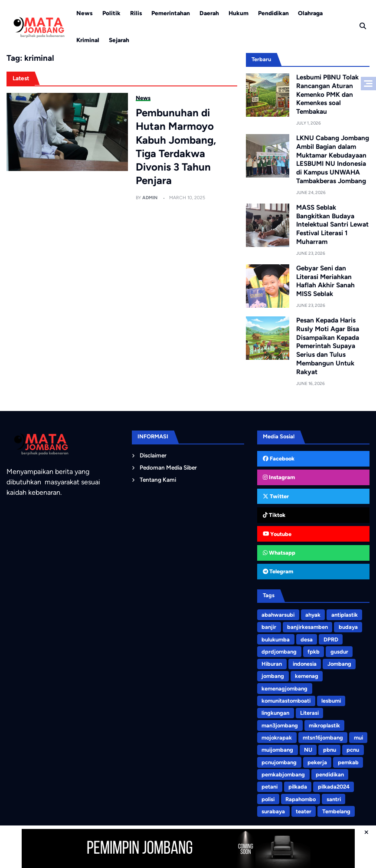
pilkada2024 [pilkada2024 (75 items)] (333, 785)
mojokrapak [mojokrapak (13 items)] (277, 736)
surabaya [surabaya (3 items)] (273, 809)
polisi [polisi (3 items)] (268, 797)
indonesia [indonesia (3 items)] (305, 663)
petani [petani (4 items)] (270, 785)
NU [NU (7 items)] (308, 748)
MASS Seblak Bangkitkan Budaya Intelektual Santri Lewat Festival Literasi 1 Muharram (332, 224)
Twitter (276, 496)
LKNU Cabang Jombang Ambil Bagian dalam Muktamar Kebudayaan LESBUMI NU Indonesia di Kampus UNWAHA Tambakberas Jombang (333, 159)
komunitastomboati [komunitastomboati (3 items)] (286, 699)
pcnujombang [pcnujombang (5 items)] (279, 761)
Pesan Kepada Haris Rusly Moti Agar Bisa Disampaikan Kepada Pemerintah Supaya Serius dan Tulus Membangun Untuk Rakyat (328, 346)
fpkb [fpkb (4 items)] (314, 651)
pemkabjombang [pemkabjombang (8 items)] (283, 773)
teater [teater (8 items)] (304, 809)
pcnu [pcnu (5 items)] (353, 748)
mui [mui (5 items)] (358, 736)
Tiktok (274, 515)
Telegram (278, 571)
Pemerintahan (171, 13)
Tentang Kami (158, 479)
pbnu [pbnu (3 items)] (329, 748)
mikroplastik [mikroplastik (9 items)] (324, 724)
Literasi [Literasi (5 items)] (309, 712)
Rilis (136, 13)
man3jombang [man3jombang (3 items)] (280, 724)
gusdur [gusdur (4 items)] (339, 651)
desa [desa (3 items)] (307, 639)
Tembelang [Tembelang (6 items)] (336, 809)
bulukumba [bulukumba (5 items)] (276, 639)
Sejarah (119, 40)
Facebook (279, 458)
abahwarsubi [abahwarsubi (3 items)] (278, 614)
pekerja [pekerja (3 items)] (317, 761)
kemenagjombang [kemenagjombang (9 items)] (284, 687)
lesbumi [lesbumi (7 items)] (331, 699)
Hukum (239, 13)
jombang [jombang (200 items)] (273, 675)
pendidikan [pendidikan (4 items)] (330, 773)
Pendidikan (273, 13)
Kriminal (88, 40)
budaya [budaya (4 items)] (348, 626)
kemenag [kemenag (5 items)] (307, 675)
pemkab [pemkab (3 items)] (348, 761)
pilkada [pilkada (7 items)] (298, 785)
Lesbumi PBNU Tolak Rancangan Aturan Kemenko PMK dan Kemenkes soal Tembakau (327, 94)
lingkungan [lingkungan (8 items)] (275, 712)
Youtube (277, 533)
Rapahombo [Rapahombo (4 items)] (301, 797)
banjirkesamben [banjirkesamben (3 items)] (307, 626)
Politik (111, 13)
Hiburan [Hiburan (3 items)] (272, 663)
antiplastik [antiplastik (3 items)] (344, 614)
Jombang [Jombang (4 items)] (339, 663)
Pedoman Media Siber (168, 467)
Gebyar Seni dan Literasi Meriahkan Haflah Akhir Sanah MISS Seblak (325, 281)
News (85, 13)
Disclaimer (153, 454)
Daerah (209, 13)
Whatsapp (279, 552)
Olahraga (310, 13)
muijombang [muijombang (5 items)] (277, 748)
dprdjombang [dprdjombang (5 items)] (279, 651)
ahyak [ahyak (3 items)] (313, 614)
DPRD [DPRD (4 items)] (330, 639)
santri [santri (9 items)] (333, 797)
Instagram (279, 477)
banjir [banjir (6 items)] (269, 626)
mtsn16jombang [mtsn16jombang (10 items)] (323, 736)
